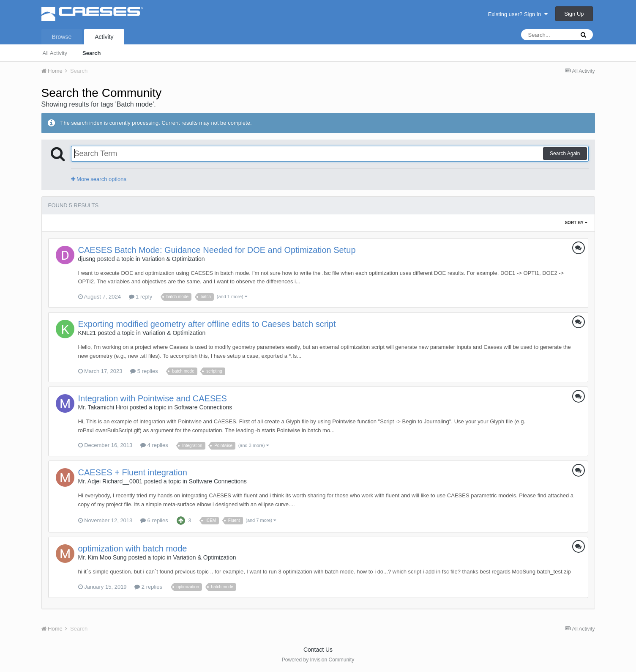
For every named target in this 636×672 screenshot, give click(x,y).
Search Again (565, 154)
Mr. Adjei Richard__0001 (111, 481)
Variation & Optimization (173, 259)
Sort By (576, 223)
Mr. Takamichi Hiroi (103, 407)
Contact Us (318, 650)
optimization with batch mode (133, 549)
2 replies (148, 587)
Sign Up (574, 14)
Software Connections (203, 407)
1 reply (141, 297)
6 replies (154, 520)
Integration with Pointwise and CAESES (153, 398)
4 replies (154, 445)
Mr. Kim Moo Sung (102, 557)
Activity (104, 37)
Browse (62, 37)
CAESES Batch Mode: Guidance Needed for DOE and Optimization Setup (217, 250)
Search (91, 53)
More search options (99, 179)
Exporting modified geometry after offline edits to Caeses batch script (207, 324)
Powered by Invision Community (318, 660)
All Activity (55, 53)
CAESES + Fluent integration (133, 472)
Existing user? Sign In (518, 14)
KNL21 (87, 333)
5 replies (144, 371)
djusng (87, 259)
